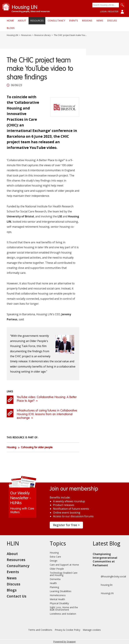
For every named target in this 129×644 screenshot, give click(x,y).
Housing (12, 448)
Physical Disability (59, 603)
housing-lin (103, 585)
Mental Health (57, 599)
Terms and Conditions (40, 630)
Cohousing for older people (37, 448)
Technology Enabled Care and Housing (64, 574)
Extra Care (55, 557)
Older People (57, 569)
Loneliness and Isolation (63, 614)
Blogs (11, 28)
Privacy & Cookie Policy (68, 630)
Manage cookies (92, 630)
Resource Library (42, 35)
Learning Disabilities (61, 591)
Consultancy (56, 21)
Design (53, 561)
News (100, 21)
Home (10, 21)
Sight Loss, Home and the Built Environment (64, 608)
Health (53, 583)
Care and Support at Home (64, 565)
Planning (54, 587)
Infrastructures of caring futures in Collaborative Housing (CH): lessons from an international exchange (47, 414)
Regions (87, 21)
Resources (37, 21)
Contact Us (17, 596)
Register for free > (66, 525)
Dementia (55, 579)
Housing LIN (12, 35)
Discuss (112, 21)
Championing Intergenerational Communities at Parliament (105, 560)
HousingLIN (103, 593)
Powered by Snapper (64, 642)
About (22, 21)
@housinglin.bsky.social (109, 577)
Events (74, 21)
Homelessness (58, 595)
